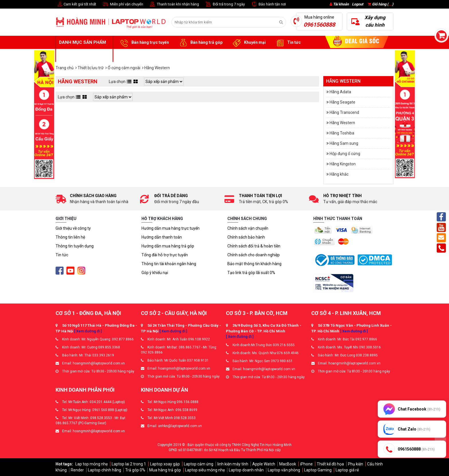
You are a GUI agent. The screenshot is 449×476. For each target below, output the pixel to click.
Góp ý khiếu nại (155, 273)
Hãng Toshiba (342, 133)
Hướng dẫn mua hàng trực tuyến (171, 228)
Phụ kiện (356, 464)
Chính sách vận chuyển (248, 228)
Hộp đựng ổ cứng (345, 154)
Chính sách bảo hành (246, 237)
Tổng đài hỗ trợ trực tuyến (165, 255)
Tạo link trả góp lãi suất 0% (251, 273)
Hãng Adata (340, 92)
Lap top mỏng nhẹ (91, 464)
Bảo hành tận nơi (268, 4)
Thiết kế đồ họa (330, 464)
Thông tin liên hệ (70, 237)
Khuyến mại (248, 43)
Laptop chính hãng (105, 470)
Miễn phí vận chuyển (123, 4)
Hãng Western (342, 123)
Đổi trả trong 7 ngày (225, 4)
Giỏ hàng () (381, 4)
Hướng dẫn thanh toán (162, 237)
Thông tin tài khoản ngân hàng (169, 264)
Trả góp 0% (135, 470)
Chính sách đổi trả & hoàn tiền (254, 246)
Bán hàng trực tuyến (144, 43)
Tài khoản (341, 4)
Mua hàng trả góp (165, 470)
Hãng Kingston (343, 164)
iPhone (306, 464)
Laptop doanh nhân (246, 470)
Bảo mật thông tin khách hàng (254, 264)
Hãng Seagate (342, 102)
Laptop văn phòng (284, 470)
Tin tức (287, 43)
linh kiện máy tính (233, 464)
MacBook (288, 464)
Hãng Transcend (344, 112)
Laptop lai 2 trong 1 (129, 464)
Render (77, 470)
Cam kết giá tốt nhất (76, 4)
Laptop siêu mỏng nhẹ (205, 470)
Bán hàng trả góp (200, 43)
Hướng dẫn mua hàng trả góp (168, 246)
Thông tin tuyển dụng (75, 246)
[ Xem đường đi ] (88, 331)
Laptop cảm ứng (199, 464)
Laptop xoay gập (165, 464)
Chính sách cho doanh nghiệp (254, 255)
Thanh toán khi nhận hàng (174, 4)
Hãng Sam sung (344, 143)
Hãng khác (339, 174)
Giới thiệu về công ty (73, 228)
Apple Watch (264, 464)
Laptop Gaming (318, 470)
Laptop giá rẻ (347, 470)
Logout (358, 4)
